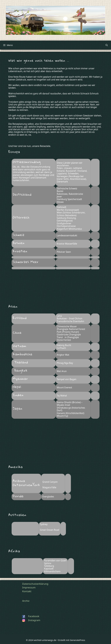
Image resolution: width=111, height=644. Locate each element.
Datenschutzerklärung (35, 584)
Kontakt (27, 591)
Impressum (29, 587)
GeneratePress (77, 640)
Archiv (26, 601)
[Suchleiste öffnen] (107, 45)
